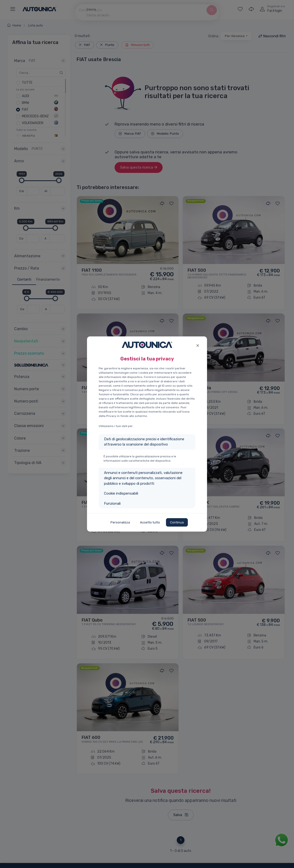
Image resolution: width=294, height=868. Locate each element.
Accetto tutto (150, 522)
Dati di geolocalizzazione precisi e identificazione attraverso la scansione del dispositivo (144, 442)
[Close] (198, 345)
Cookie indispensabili (121, 493)
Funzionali (112, 503)
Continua (177, 522)
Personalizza (120, 522)
